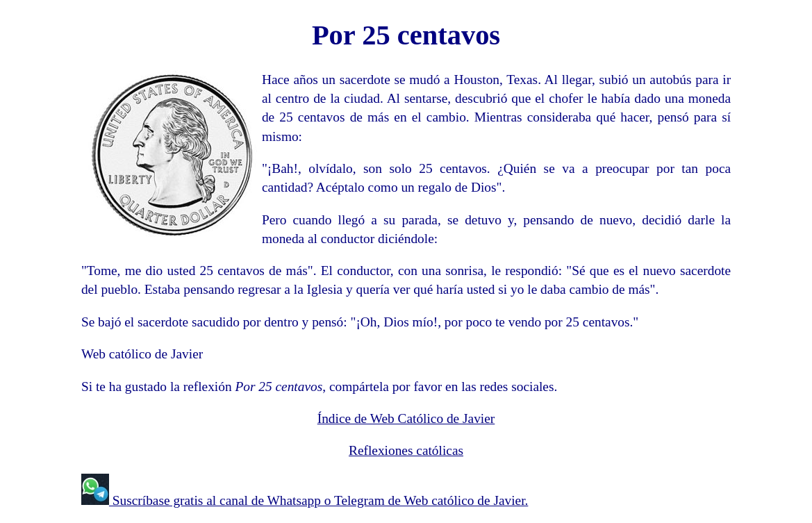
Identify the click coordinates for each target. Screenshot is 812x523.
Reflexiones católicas (406, 450)
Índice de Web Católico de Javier (406, 418)
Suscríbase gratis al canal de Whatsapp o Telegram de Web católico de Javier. (318, 500)
